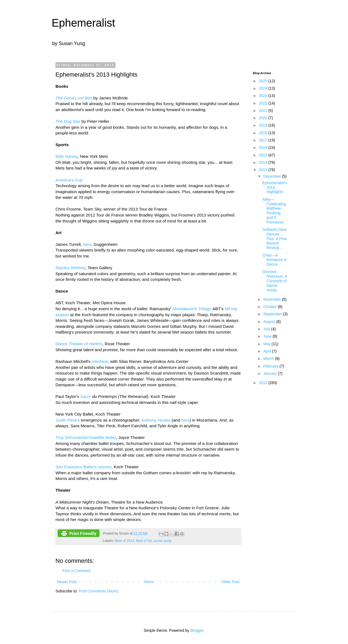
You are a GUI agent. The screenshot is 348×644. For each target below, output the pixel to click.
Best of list (144, 541)
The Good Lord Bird (74, 98)
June (268, 336)
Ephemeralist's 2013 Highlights (275, 187)
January (271, 373)
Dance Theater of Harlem (79, 344)
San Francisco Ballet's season (83, 467)
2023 (264, 96)
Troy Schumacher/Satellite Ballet (86, 437)
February (271, 366)
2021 (264, 111)
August (270, 322)
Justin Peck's (68, 420)
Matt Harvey (67, 156)
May (267, 344)
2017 (264, 140)
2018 (264, 133)
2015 (264, 155)
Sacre (86, 396)
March (269, 359)
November (272, 299)
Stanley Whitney (70, 268)
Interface (100, 361)
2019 (264, 125)
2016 (264, 147)
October (271, 307)
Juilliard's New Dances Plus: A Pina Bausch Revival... (275, 239)
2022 (264, 103)
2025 (264, 81)
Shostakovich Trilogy (191, 309)
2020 (264, 118)
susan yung (163, 541)
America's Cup (69, 180)
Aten (87, 244)
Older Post (231, 582)
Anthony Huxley (156, 420)
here (185, 420)
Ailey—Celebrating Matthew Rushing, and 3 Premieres (274, 211)
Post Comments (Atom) (99, 591)
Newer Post (67, 582)
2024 (264, 88)
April (268, 351)
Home (149, 582)
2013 (264, 170)
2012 (264, 383)
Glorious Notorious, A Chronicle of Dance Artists (275, 281)
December (272, 176)
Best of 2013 (125, 541)
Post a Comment (76, 571)
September (273, 314)
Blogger (197, 630)
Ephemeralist (83, 23)
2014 (264, 162)
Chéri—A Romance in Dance (275, 260)
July (267, 329)
